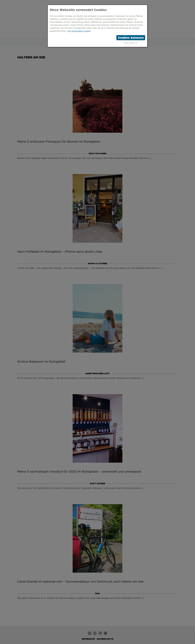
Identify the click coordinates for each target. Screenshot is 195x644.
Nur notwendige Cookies (79, 31)
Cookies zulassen (131, 38)
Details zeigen (129, 43)
